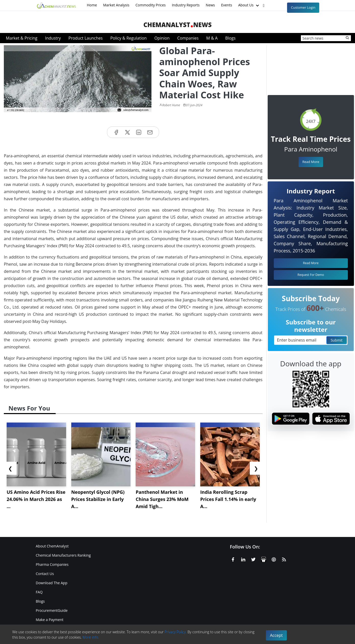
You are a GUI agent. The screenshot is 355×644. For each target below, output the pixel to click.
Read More (311, 162)
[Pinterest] (274, 559)
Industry (53, 38)
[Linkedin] (243, 559)
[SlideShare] (264, 559)
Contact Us (45, 574)
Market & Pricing (22, 38)
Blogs (230, 38)
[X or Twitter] (253, 559)
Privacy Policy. (176, 632)
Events (227, 5)
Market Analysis (116, 5)
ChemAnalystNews (177, 25)
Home (92, 5)
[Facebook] (233, 559)
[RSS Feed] (284, 559)
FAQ (39, 592)
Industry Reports (186, 5)
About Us (249, 5)
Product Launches (86, 38)
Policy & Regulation (128, 38)
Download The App (52, 583)
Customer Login (303, 7)
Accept (276, 635)
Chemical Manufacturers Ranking (63, 555)
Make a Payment (50, 620)
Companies (188, 38)
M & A (212, 38)
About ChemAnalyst (52, 546)
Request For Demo (311, 275)
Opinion (162, 38)
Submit (337, 340)
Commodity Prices (150, 5)
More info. (91, 637)
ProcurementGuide (52, 610)
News (210, 5)
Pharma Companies (52, 564)
